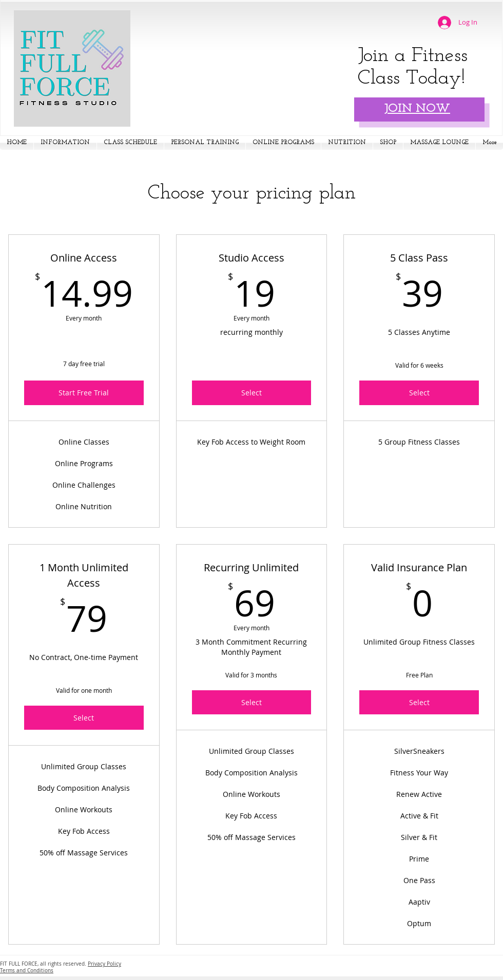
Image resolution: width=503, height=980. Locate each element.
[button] (65, 143)
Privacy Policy (104, 964)
